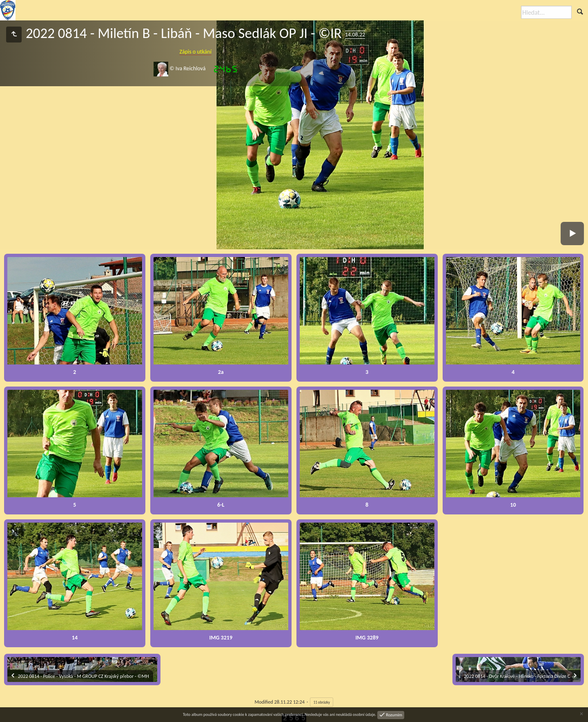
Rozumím (394, 714)
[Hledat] (546, 12)
